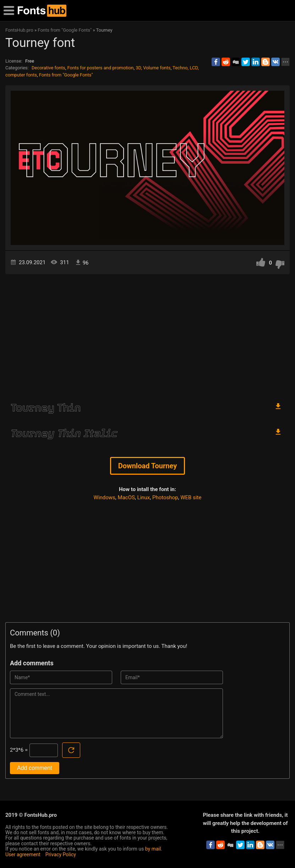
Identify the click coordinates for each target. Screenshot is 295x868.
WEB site (191, 497)
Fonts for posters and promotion (100, 68)
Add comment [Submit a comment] (35, 768)
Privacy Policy (61, 854)
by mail (153, 849)
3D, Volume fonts (153, 68)
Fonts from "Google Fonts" (66, 75)
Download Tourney (148, 466)
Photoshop (165, 497)
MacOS (126, 497)
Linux (144, 497)
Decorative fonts (48, 68)
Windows (105, 497)
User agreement (23, 854)
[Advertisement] (147, 335)
